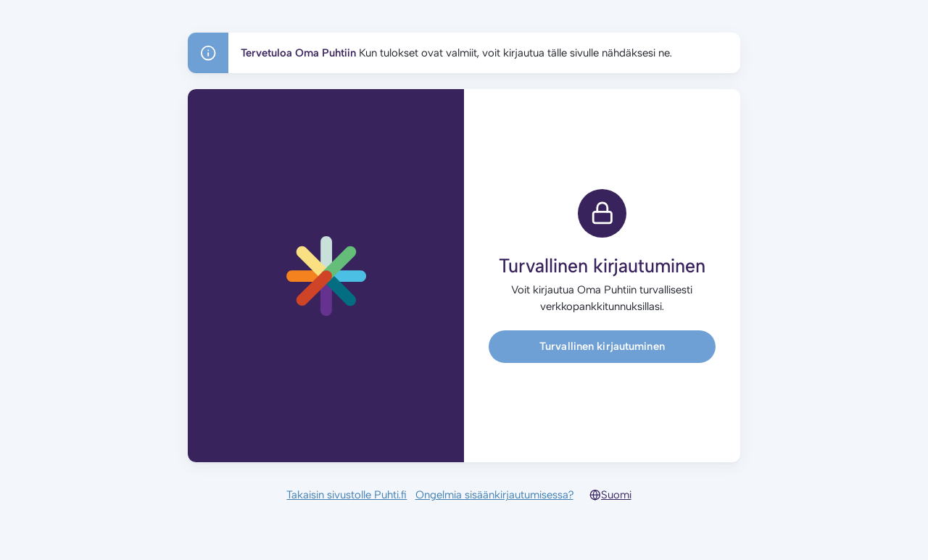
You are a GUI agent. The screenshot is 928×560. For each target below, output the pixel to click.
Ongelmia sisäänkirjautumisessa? (494, 495)
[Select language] (621, 495)
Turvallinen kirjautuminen (602, 346)
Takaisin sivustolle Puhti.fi (347, 495)
